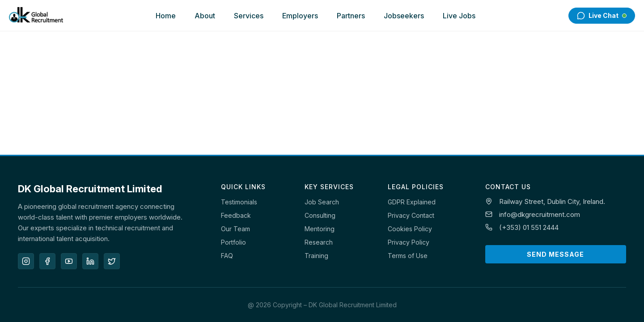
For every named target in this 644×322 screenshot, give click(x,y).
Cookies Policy (410, 229)
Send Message (555, 254)
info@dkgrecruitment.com (540, 214)
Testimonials (239, 202)
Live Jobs (459, 16)
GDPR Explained (412, 202)
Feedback (236, 215)
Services (249, 16)
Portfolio (233, 242)
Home (166, 16)
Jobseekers (404, 16)
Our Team (235, 229)
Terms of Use (408, 256)
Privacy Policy (409, 242)
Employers (300, 16)
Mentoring (320, 229)
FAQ (227, 256)
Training (316, 256)
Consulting (320, 215)
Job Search (322, 202)
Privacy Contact (411, 215)
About (205, 16)
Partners (351, 16)
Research (319, 242)
